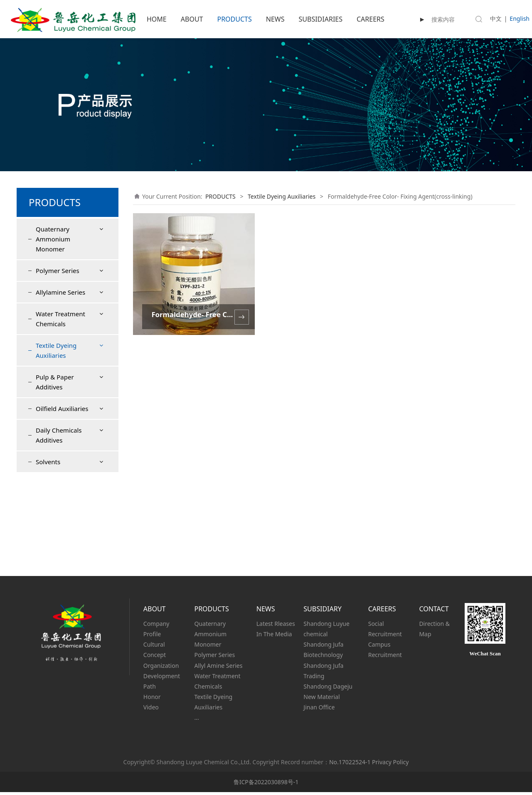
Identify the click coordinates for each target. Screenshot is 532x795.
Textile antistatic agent (64, 441)
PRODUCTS (234, 19)
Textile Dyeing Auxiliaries (56, 350)
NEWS (275, 19)
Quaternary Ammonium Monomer (53, 239)
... (196, 720)
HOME (157, 19)
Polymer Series (58, 271)
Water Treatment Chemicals (60, 319)
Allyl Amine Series (218, 668)
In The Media (274, 637)
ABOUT (192, 19)
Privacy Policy (390, 765)
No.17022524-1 (350, 765)
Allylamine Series (60, 292)
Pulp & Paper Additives (55, 472)
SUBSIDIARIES (321, 19)
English (520, 18)
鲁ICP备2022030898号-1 (266, 785)
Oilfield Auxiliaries (62, 499)
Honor (152, 700)
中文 (496, 18)
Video (151, 710)
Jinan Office (319, 710)
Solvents (48, 552)
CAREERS (371, 19)
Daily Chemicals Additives (59, 525)
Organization (161, 668)
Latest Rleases (276, 626)
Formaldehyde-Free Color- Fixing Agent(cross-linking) (69, 411)
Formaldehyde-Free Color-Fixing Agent (69, 381)
